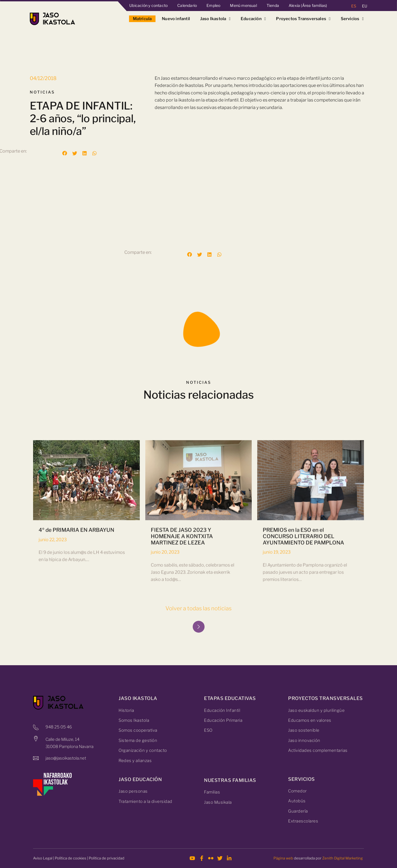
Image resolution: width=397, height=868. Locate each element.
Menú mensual (243, 5)
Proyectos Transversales (303, 19)
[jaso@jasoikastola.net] (36, 758)
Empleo (213, 5)
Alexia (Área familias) (308, 5)
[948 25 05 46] (36, 727)
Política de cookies (71, 858)
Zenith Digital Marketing (343, 858)
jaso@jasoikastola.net (66, 758)
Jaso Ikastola (215, 19)
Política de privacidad (107, 858)
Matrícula (142, 19)
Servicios (352, 19)
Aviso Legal (43, 858)
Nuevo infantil (176, 19)
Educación (253, 19)
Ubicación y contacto (148, 5)
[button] (65, 153)
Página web (283, 858)
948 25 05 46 (59, 727)
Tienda (273, 5)
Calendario (187, 5)
